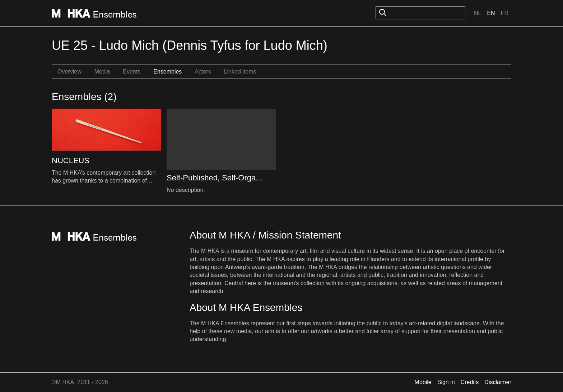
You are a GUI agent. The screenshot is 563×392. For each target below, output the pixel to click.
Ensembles (167, 72)
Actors (203, 72)
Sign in (446, 382)
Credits (470, 382)
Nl (478, 13)
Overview (69, 72)
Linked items (240, 72)
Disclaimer (498, 382)
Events (132, 72)
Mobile (423, 382)
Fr (505, 13)
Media (102, 72)
